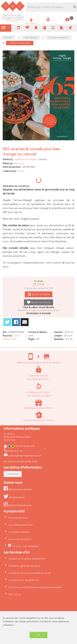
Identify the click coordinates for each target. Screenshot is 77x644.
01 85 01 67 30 (13, 451)
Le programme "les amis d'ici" (24, 580)
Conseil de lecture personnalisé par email (30, 573)
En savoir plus (12, 18)
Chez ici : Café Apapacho (25, 546)
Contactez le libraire (19, 532)
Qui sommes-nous (18, 518)
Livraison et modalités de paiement (27, 559)
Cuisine (21, 171)
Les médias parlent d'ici (20, 525)
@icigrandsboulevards (18, 489)
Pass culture (15, 594)
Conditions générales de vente (24, 566)
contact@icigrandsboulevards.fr (22, 456)
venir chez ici (31, 22)
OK (39, 635)
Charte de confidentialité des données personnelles (35, 587)
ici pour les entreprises (20, 539)
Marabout (19, 163)
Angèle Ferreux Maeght (25, 159)
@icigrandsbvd (14, 497)
